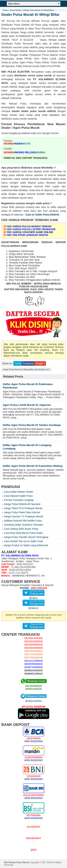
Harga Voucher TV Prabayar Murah (24, 516)
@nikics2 (33, 607)
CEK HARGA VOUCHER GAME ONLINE (30, 232)
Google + (40, 363)
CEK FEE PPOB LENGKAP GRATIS (27, 235)
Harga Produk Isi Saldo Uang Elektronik (26, 545)
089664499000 (33, 689)
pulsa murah (44, 75)
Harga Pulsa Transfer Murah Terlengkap (26, 537)
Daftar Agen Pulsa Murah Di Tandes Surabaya (32, 425)
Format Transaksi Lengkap (19, 500)
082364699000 (33, 686)
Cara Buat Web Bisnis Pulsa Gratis (23, 533)
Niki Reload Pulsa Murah (17, 862)
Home (5, 10)
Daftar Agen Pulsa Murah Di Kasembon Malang (33, 466)
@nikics (33, 597)
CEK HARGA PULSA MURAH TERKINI (29, 226)
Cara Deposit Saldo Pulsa (18, 496)
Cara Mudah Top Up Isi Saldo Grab (24, 541)
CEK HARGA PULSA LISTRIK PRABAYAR (31, 229)
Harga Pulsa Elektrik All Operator (22, 504)
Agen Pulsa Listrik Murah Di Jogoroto (27, 405)
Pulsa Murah (16, 10)
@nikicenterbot (34, 699)
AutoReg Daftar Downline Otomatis (24, 525)
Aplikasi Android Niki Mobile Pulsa (23, 521)
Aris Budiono (40, 369)
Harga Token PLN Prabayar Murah (23, 508)
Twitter (18, 363)
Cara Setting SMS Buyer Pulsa (21, 529)
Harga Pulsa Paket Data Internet (22, 512)
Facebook (28, 363)
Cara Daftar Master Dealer (19, 492)
